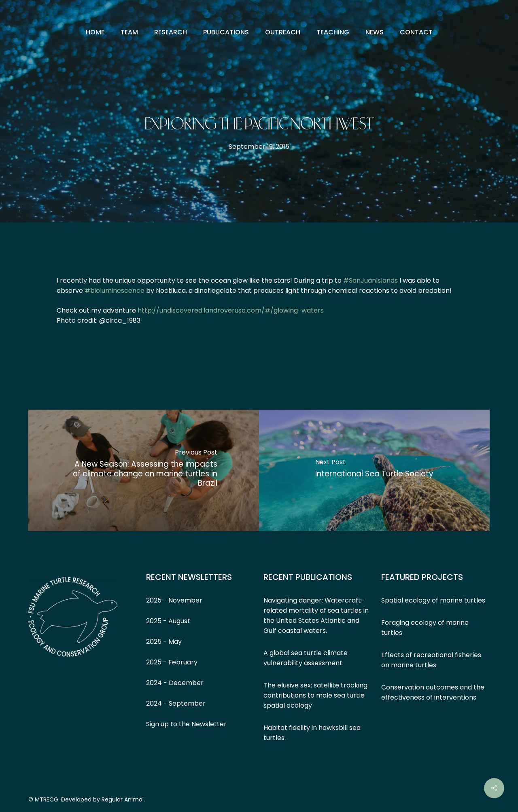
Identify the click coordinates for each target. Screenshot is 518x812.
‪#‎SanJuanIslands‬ (370, 280)
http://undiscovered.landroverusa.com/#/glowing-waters (231, 310)
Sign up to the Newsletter (186, 724)
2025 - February (172, 662)
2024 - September (176, 703)
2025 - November (174, 600)
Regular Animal (123, 799)
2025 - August (168, 621)
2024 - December (175, 683)
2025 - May (164, 642)
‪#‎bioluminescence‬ (115, 291)
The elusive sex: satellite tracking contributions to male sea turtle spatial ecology (315, 695)
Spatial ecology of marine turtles (433, 600)
